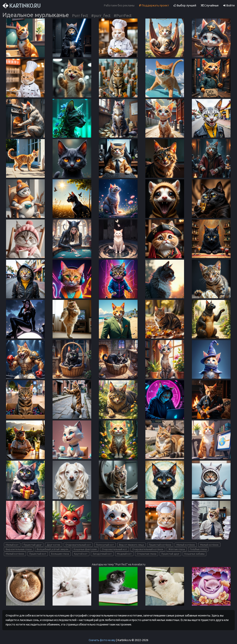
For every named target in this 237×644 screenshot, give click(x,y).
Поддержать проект (154, 5)
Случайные (210, 5)
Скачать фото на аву (102, 640)
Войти (229, 5)
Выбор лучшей (185, 5)
